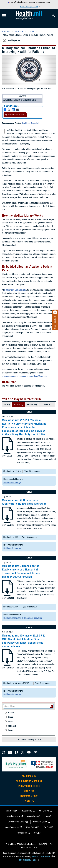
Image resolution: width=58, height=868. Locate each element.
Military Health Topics (29, 786)
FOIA (46, 816)
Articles (11, 713)
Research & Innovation (33, 618)
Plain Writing (31, 827)
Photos (11, 721)
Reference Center (29, 796)
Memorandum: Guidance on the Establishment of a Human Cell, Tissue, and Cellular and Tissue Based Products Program (21, 571)
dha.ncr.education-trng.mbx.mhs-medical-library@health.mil (25, 376)
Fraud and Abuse (14, 816)
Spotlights (12, 726)
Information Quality (40, 822)
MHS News (29, 791)
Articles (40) (32, 405)
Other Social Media (14, 115)
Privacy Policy (27, 811)
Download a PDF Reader (41, 857)
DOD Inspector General (17, 822)
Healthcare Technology (31, 123)
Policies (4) (18, 405)
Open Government (12, 827)
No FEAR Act (44, 811)
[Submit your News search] (51, 706)
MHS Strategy (11, 811)
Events (10, 717)
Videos (10, 730)
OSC (36, 833)
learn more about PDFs (27, 860)
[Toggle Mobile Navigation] (4, 16)
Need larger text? (12, 41)
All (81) (7, 405)
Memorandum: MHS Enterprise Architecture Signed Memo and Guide (24, 502)
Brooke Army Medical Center (15, 290)
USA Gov (46, 827)
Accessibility (32, 816)
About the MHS (29, 776)
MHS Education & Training (29, 781)
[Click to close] (55, 312)
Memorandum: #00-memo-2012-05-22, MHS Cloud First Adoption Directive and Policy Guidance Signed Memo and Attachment (24, 641)
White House (22, 833)
